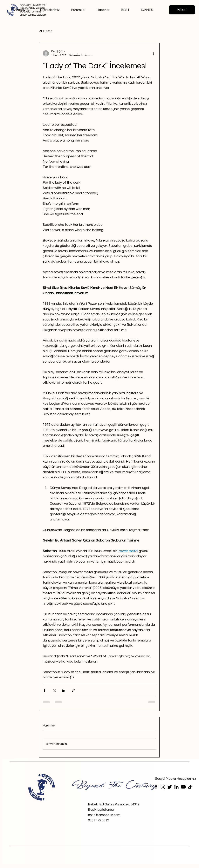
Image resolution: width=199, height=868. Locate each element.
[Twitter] (170, 787)
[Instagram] (163, 787)
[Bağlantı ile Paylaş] (73, 690)
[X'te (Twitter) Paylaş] (54, 690)
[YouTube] (183, 787)
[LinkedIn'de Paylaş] (64, 690)
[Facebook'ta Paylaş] (45, 690)
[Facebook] (156, 787)
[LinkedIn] (176, 787)
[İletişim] (182, 10)
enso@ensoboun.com (104, 815)
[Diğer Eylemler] (154, 53)
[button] (76, 8)
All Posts (46, 31)
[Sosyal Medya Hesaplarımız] (176, 779)
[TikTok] (190, 787)
